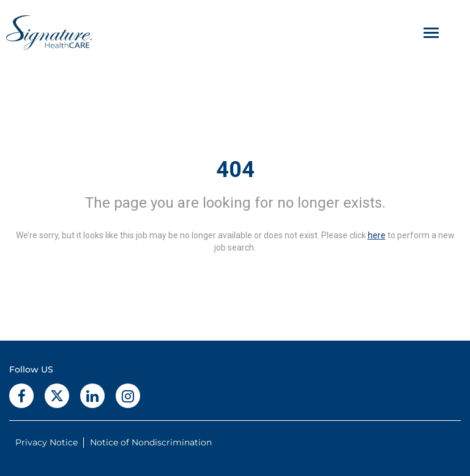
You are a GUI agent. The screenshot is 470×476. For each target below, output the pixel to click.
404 (235, 170)
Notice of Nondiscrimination (151, 442)
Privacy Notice (47, 442)
